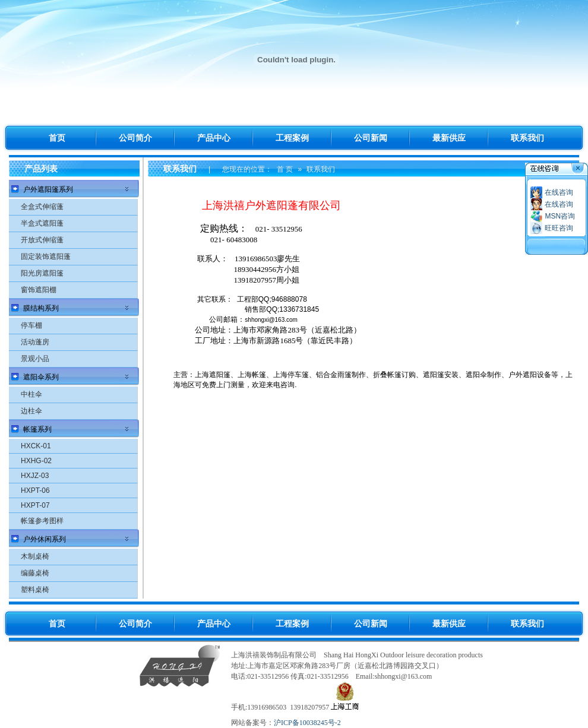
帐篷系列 (37, 429)
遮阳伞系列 (41, 377)
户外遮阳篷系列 (48, 189)
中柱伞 (31, 394)
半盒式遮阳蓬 (42, 223)
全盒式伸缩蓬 (42, 207)
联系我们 (321, 169)
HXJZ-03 (35, 476)
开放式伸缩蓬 (42, 240)
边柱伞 (31, 411)
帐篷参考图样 (42, 521)
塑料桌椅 (35, 590)
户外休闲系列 (45, 539)
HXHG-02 (36, 461)
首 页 (285, 169)
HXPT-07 (35, 505)
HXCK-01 (36, 446)
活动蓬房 (35, 342)
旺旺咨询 (559, 228)
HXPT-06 (35, 490)
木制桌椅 (35, 556)
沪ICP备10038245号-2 (307, 723)
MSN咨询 (560, 216)
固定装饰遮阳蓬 (46, 257)
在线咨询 (559, 192)
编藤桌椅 (35, 573)
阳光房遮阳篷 (42, 273)
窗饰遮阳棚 (39, 290)
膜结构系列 (41, 308)
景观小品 (35, 359)
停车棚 (31, 325)
